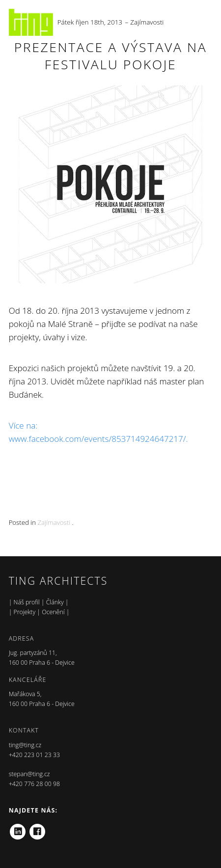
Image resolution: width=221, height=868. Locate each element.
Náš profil (27, 602)
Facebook (37, 828)
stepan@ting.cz (29, 774)
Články (55, 602)
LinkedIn (18, 828)
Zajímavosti (147, 22)
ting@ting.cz (25, 745)
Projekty (25, 612)
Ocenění (53, 612)
